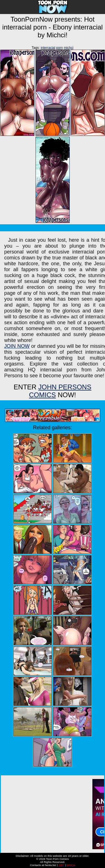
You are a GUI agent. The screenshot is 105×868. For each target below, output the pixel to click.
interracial (48, 48)
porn (60, 48)
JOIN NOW (17, 346)
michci (69, 48)
